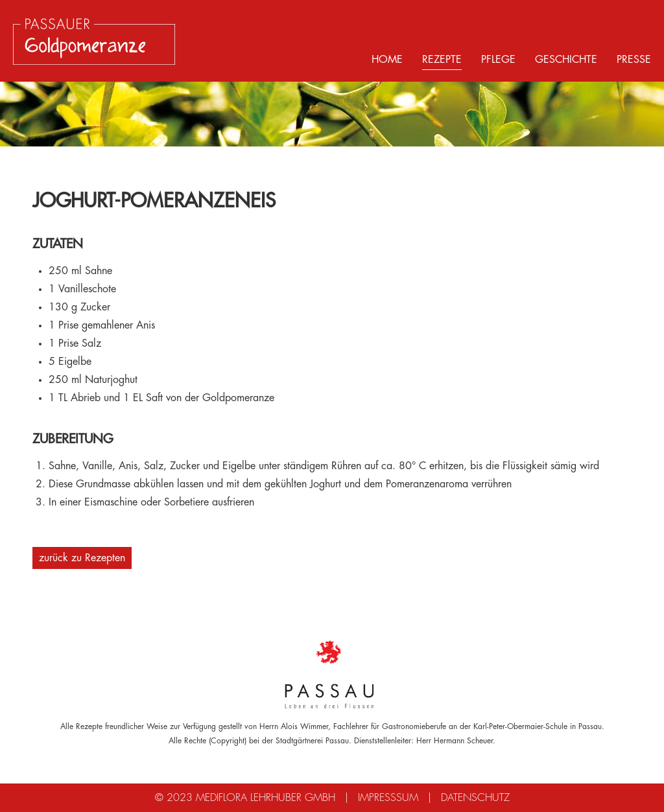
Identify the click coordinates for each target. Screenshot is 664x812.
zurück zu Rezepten (82, 558)
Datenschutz (475, 798)
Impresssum (388, 798)
